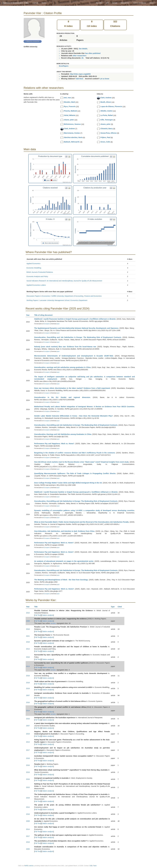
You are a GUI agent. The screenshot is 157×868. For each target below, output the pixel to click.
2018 (28, 629)
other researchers (79, 56)
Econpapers (47, 324)
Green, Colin (105, 142)
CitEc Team (93, 866)
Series (44, 3)
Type (114, 607)
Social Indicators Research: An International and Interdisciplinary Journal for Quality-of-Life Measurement (64, 281)
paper (58, 324)
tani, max (67, 98)
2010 (28, 613)
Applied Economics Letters (36, 285)
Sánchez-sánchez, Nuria (73, 137)
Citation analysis (47, 615)
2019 (28, 688)
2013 (28, 666)
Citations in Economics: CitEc (15, 3)
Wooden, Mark (69, 102)
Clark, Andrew (69, 129)
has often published (93, 53)
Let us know (104, 79)
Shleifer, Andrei (106, 111)
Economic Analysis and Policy (37, 276)
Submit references (139, 3)
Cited (121, 607)
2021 (28, 636)
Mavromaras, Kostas (72, 133)
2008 (28, 621)
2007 (28, 695)
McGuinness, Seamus (72, 124)
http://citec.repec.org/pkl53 (80, 74)
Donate (115, 3)
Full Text (38, 615)
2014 (28, 649)
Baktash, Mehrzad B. (72, 142)
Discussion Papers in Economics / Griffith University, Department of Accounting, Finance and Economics (64, 296)
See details (83, 49)
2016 (28, 657)
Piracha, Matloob (70, 111)
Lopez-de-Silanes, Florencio (111, 106)
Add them (79, 79)
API (107, 3)
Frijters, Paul (105, 137)
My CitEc (99, 3)
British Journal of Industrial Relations (40, 272)
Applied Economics (34, 264)
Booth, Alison (106, 102)
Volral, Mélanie (70, 115)
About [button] (152, 3)
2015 (28, 787)
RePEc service (29, 866)
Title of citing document (44, 315)
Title (37, 607)
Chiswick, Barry (107, 129)
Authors (35, 3)
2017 (28, 750)
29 (82, 58)
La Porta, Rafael (107, 115)
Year (29, 315)
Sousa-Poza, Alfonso (109, 133)
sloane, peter (69, 120)
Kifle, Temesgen (107, 120)
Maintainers (125, 3)
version (53, 623)
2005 (28, 849)
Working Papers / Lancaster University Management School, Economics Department (57, 300)
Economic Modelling (34, 268)
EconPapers (64, 66)
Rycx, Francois (70, 106)
